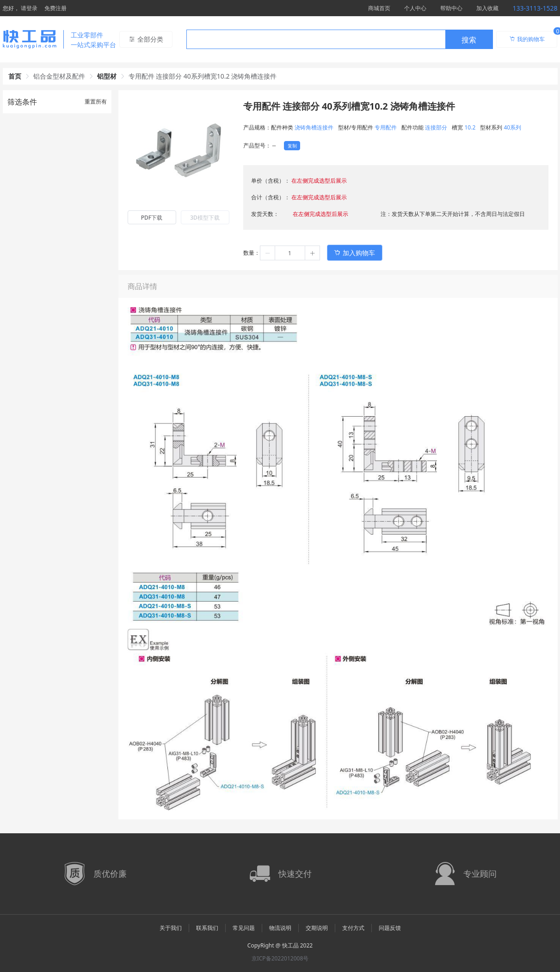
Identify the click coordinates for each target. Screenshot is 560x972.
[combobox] (340, 39)
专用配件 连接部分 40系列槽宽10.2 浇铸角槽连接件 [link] (203, 76)
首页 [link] (15, 76)
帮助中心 (451, 8)
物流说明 (280, 928)
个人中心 (415, 8)
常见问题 (244, 928)
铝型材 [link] (107, 76)
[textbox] (316, 40)
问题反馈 (390, 928)
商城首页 (379, 8)
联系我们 (207, 928)
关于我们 (171, 928)
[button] (268, 253)
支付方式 (353, 928)
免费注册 (55, 8)
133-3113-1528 (535, 8)
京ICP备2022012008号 (280, 958)
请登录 (29, 8)
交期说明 (317, 928)
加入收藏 (487, 8)
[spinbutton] (290, 253)
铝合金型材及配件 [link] (59, 76)
